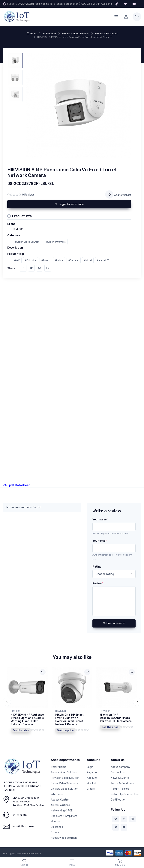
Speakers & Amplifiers (64, 816)
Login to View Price (69, 204)
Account (92, 778)
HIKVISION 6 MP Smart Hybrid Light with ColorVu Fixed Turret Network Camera (69, 719)
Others (55, 832)
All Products (49, 34)
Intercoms (57, 794)
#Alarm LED (103, 260)
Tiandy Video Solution (64, 772)
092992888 (25, 4)
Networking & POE (62, 811)
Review (98, 583)
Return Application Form (126, 794)
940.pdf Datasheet (16, 485)
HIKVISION (16, 711)
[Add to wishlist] (109, 194)
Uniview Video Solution (64, 789)
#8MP (17, 260)
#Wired (88, 260)
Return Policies (120, 789)
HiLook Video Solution (64, 838)
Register (92, 772)
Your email (100, 541)
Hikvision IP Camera (106, 34)
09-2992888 (20, 815)
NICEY (39, 854)
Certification (118, 800)
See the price (21, 730)
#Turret (45, 260)
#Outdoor (74, 260)
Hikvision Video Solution (76, 34)
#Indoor (59, 260)
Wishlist (91, 783)
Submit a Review (114, 623)
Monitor (55, 821)
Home (32, 34)
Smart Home (59, 767)
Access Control (60, 800)
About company (121, 767)
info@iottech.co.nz (23, 826)
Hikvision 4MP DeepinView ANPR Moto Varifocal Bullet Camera (116, 718)
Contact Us (118, 772)
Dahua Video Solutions (64, 783)
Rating (97, 567)
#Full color (31, 260)
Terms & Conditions (123, 783)
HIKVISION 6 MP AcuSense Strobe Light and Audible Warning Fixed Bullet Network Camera (27, 719)
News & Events (120, 778)
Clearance (57, 827)
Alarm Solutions (60, 805)
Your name (100, 520)
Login (90, 767)
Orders (91, 789)
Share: (12, 268)
